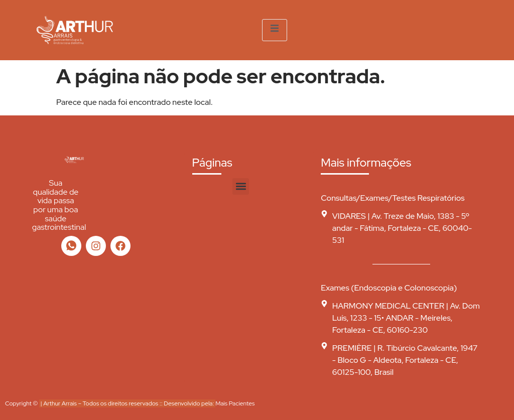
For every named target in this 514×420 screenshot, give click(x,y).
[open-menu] (275, 30)
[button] (241, 186)
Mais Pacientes (235, 403)
